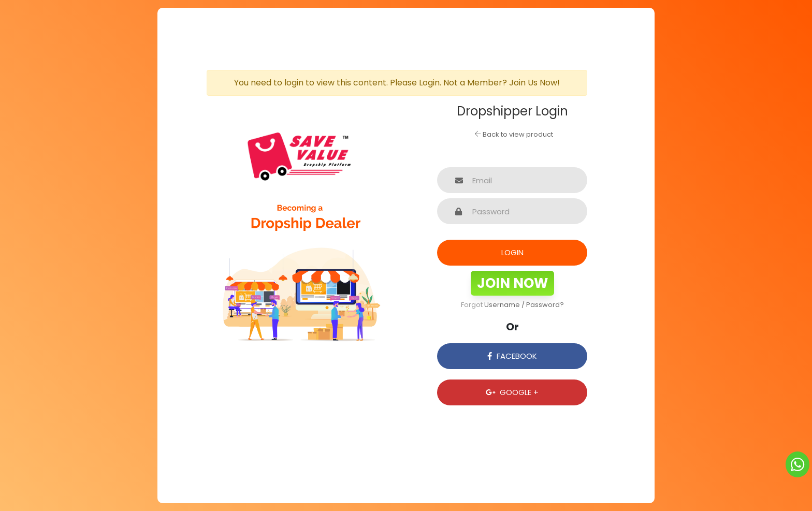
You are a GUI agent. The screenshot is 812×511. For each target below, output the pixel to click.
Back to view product (514, 134)
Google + (512, 392)
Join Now (512, 283)
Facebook (512, 356)
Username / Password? (524, 305)
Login (512, 252)
